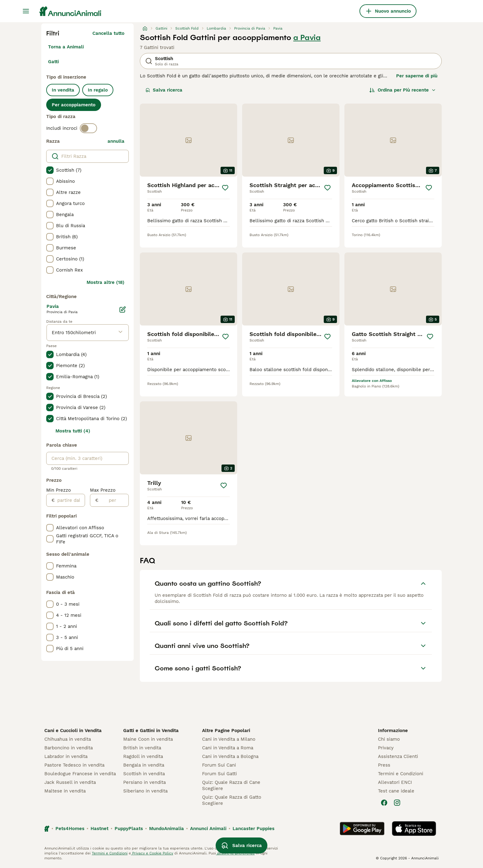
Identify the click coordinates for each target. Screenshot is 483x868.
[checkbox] (50, 170)
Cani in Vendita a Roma (228, 748)
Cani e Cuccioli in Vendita (73, 731)
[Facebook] (384, 803)
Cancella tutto (108, 33)
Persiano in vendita (144, 782)
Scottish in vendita (144, 774)
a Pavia (307, 38)
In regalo (98, 90)
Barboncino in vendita (69, 748)
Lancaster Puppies (254, 829)
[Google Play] (362, 829)
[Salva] (225, 188)
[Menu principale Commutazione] (26, 11)
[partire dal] (70, 500)
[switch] (88, 128)
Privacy (386, 748)
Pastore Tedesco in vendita (74, 765)
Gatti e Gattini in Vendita (151, 731)
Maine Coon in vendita (148, 739)
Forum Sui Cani (219, 765)
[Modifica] (123, 309)
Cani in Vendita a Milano (229, 739)
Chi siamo (389, 739)
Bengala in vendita (144, 765)
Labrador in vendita (66, 756)
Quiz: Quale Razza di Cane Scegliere (231, 785)
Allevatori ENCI (395, 782)
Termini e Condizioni (401, 774)
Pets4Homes (70, 829)
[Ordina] (403, 90)
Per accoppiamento (74, 105)
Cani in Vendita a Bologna (230, 756)
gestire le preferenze (235, 853)
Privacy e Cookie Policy (152, 853)
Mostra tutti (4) (73, 431)
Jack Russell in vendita (70, 782)
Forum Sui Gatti (219, 774)
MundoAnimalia (166, 829)
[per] (114, 500)
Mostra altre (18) (106, 282)
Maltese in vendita (65, 791)
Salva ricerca (164, 90)
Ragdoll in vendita (143, 756)
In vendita (63, 90)
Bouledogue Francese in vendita (80, 774)
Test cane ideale (396, 791)
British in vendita (142, 748)
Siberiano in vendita (145, 791)
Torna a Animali (66, 47)
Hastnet (99, 829)
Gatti (53, 62)
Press (384, 765)
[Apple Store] (414, 829)
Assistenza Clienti (398, 756)
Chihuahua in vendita (68, 739)
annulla (116, 141)
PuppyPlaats (129, 829)
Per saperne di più (417, 76)
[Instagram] (397, 803)
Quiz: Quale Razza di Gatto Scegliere (232, 800)
